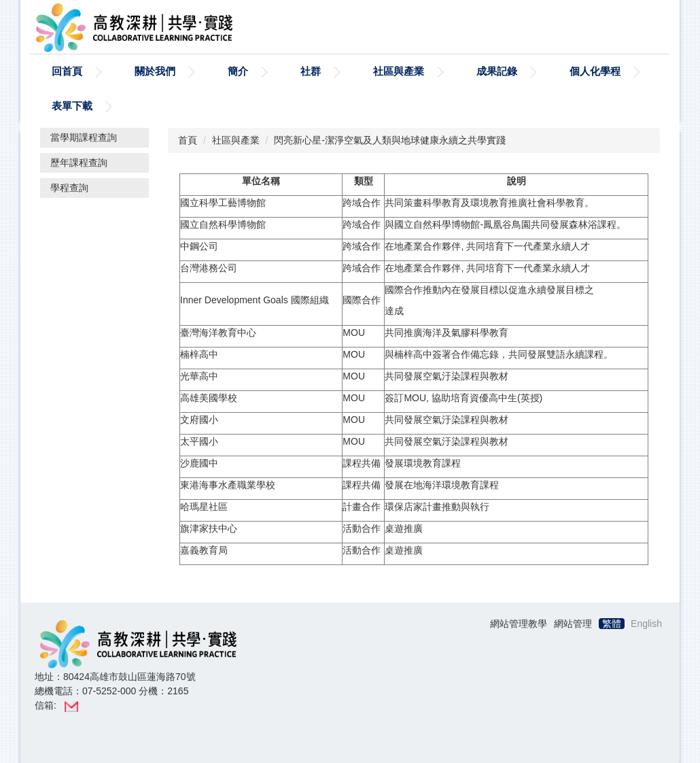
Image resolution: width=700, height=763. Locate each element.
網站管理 (573, 624)
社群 (311, 71)
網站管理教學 (519, 624)
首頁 (188, 140)
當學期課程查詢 (84, 137)
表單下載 (72, 106)
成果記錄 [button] (497, 71)
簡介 (238, 71)
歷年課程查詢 (79, 163)
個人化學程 (595, 71)
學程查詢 (69, 188)
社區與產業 (399, 71)
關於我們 (155, 71)
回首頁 (67, 71)
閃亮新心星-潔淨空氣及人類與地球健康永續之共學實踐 (390, 140)
